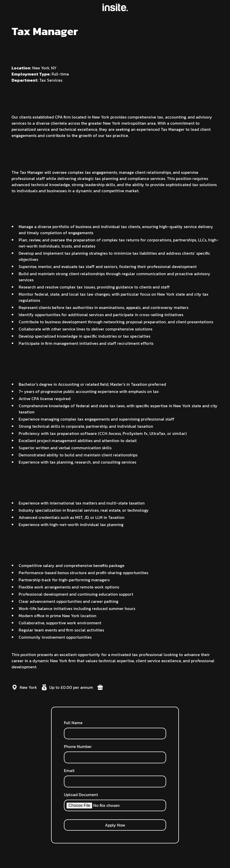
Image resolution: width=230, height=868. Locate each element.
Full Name (73, 723)
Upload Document (81, 795)
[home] (115, 7)
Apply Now (115, 825)
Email (69, 770)
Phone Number (78, 746)
